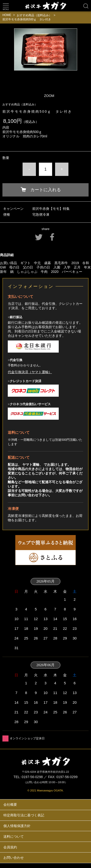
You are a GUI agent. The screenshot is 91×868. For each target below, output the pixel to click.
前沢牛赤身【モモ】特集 (51, 209)
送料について (14, 836)
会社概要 (10, 805)
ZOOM (49, 96)
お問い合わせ (14, 858)
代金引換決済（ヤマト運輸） (30, 372)
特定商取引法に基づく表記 (24, 815)
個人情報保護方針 (17, 826)
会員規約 (10, 847)
